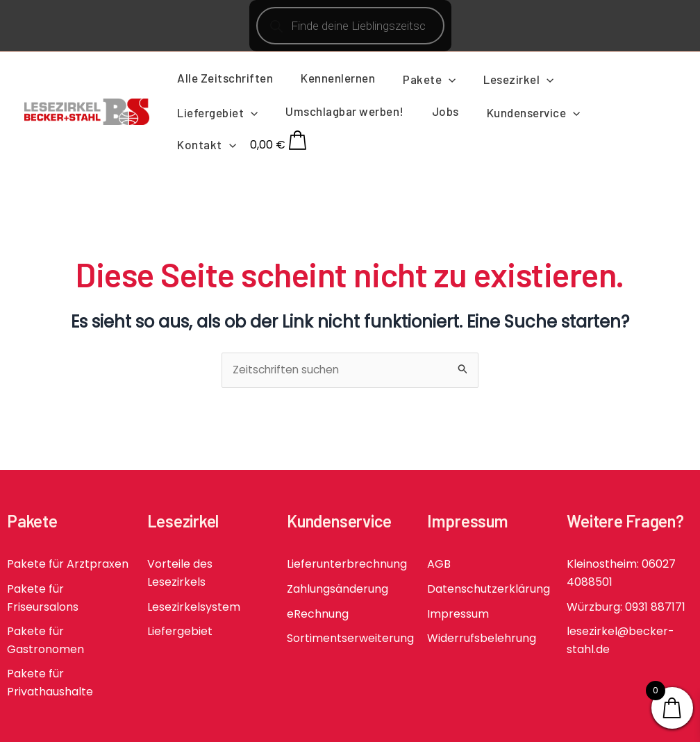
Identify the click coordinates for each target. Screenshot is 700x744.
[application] (438, 79)
